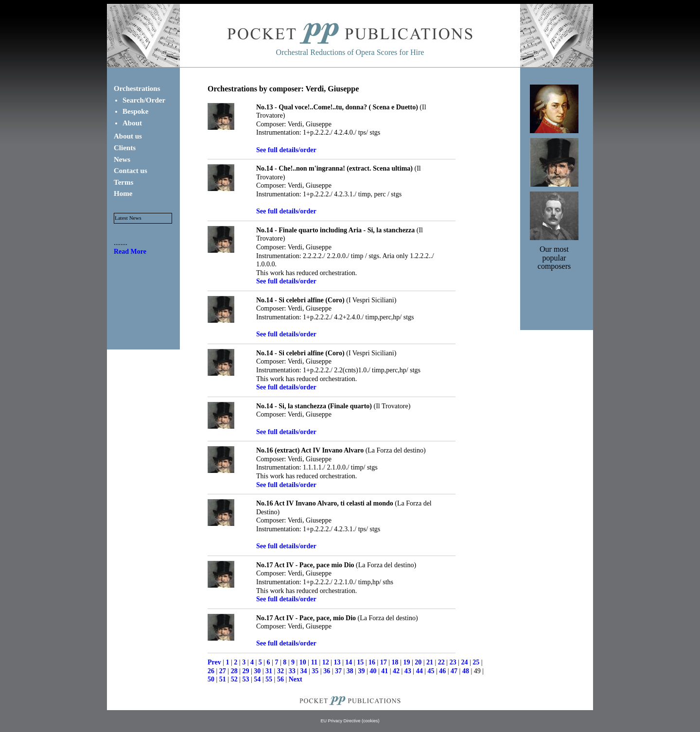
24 (464, 662)
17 (384, 662)
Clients (125, 148)
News (122, 159)
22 (441, 662)
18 (395, 662)
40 (373, 671)
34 (304, 671)
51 (223, 679)
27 (223, 671)
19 (406, 662)
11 (314, 662)
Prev (214, 662)
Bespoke (135, 111)
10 (303, 662)
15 (360, 662)
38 (350, 671)
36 (327, 671)
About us (128, 136)
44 (420, 671)
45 (431, 671)
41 (385, 671)
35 (315, 671)
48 (466, 671)
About (132, 123)
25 (476, 662)
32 (280, 671)
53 (245, 679)
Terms (123, 182)
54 (257, 679)
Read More (130, 252)
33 (292, 671)
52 (234, 679)
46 (442, 671)
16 (372, 662)
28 (234, 671)
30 (257, 671)
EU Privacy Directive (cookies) (350, 721)
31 (269, 671)
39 (362, 671)
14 (349, 662)
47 (454, 671)
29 (245, 671)
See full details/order (286, 150)
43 (408, 671)
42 (396, 671)
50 (211, 679)
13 (337, 662)
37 (338, 671)
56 (280, 679)
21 (430, 662)
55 (269, 679)
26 (211, 671)
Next (296, 679)
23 (453, 662)
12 (326, 662)
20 (418, 662)
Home (123, 193)
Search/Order (144, 100)
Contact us (131, 171)
